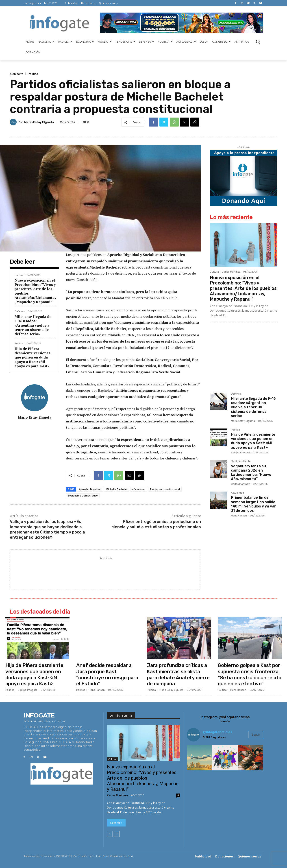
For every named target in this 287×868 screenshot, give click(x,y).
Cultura (19, 275)
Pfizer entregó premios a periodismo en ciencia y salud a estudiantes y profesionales (156, 524)
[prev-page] (110, 833)
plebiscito (17, 74)
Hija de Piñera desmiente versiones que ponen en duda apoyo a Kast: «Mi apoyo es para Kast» (33, 357)
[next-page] (117, 833)
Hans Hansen (239, 516)
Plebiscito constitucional (165, 489)
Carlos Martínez (231, 272)
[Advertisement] (105, 571)
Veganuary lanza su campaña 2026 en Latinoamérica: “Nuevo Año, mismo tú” (251, 473)
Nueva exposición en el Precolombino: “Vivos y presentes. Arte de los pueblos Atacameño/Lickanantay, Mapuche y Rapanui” (35, 291)
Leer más (116, 822)
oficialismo (139, 489)
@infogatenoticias (217, 731)
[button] (258, 42)
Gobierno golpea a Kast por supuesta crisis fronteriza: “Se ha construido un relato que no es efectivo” (249, 674)
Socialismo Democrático (83, 495)
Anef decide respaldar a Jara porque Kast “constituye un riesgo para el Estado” (107, 674)
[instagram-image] (200, 757)
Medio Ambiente (241, 461)
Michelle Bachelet (117, 489)
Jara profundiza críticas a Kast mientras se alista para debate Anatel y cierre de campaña (179, 674)
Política (33, 74)
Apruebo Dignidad (90, 489)
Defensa (20, 312)
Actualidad (237, 493)
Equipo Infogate (241, 453)
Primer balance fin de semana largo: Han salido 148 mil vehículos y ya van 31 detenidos (254, 504)
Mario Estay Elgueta (39, 122)
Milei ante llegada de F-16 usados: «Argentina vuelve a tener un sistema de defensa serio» (33, 325)
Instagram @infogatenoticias (225, 716)
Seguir (256, 734)
